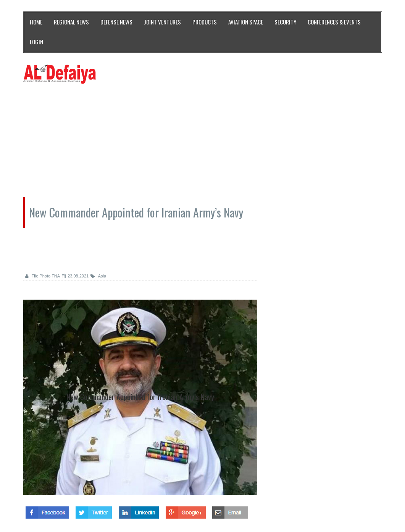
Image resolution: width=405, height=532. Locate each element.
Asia (98, 276)
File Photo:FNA (43, 276)
